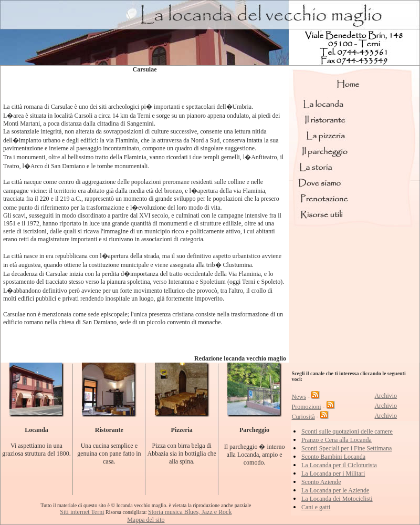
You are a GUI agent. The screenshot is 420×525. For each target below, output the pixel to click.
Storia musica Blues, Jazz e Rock (190, 512)
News (299, 397)
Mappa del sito (146, 520)
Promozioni (307, 407)
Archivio (386, 396)
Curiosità (303, 417)
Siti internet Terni (82, 512)
